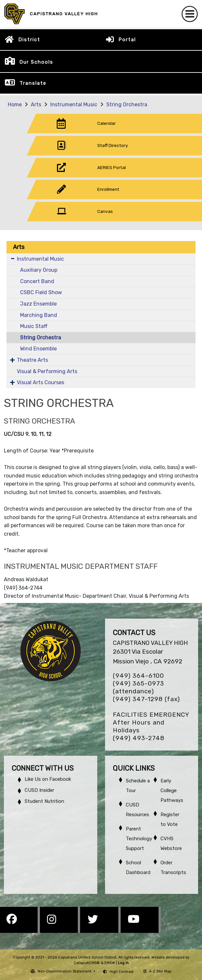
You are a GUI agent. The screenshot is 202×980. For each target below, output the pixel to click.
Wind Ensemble (38, 349)
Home (15, 105)
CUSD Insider (39, 790)
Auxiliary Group (39, 270)
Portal (127, 40)
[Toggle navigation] (190, 14)
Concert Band (37, 281)
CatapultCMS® (87, 963)
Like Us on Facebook (48, 779)
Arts (36, 105)
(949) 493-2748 (139, 738)
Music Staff (34, 326)
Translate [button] (33, 83)
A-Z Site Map (157, 971)
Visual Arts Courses (41, 382)
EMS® (110, 963)
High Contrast (122, 972)
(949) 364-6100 (138, 676)
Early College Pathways (172, 791)
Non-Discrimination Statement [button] (65, 971)
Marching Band (39, 315)
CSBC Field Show (41, 292)
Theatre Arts (32, 360)
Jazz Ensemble (38, 304)
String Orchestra (127, 105)
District (29, 40)
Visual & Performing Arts (47, 371)
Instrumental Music (74, 105)
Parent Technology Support (139, 839)
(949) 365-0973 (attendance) (138, 687)
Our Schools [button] (36, 62)
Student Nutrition (44, 801)
